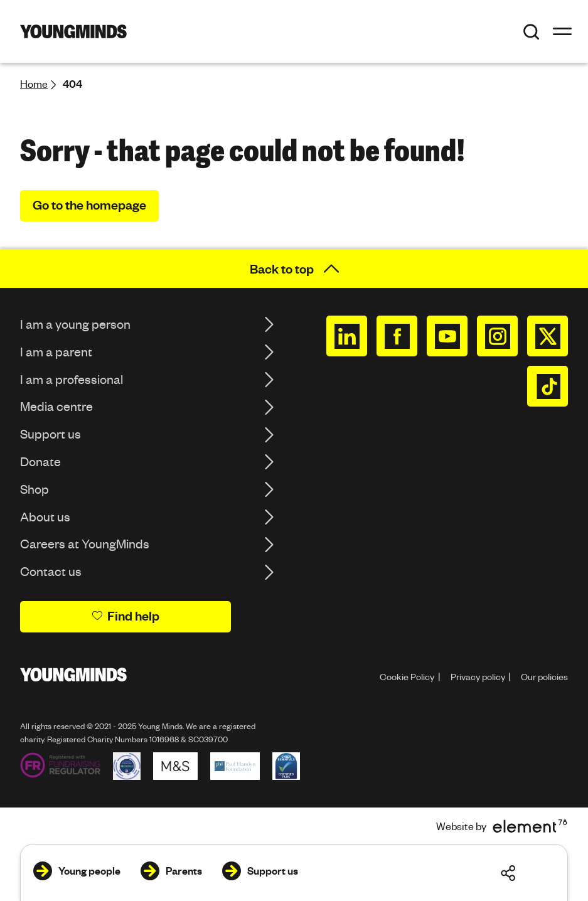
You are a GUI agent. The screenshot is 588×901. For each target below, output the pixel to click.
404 (72, 84)
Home (34, 84)
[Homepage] (73, 31)
